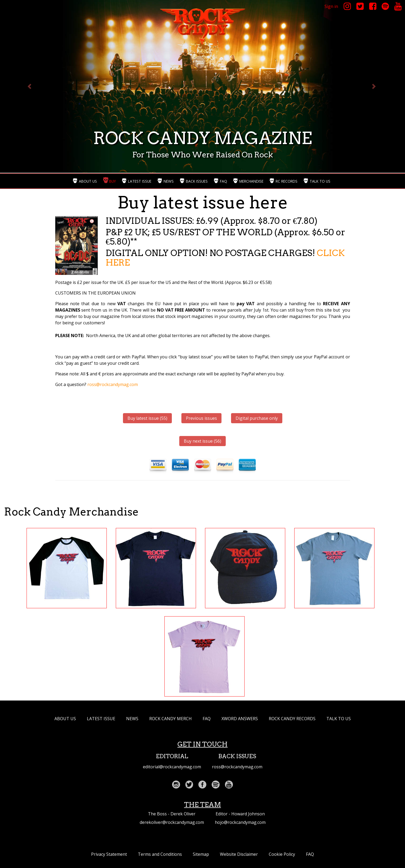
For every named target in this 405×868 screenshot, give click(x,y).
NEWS (132, 719)
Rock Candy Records (292, 719)
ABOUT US (65, 719)
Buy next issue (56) (202, 441)
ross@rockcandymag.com (113, 384)
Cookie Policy (282, 854)
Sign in (331, 6)
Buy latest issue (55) (147, 418)
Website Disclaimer (239, 854)
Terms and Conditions (160, 854)
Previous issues (201, 418)
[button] (30, 86)
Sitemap (201, 854)
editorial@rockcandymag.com (172, 767)
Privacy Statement (109, 854)
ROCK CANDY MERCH (170, 719)
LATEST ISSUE (101, 719)
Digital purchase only (257, 418)
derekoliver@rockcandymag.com (172, 822)
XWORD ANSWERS (240, 719)
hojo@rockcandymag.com (240, 822)
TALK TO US (339, 719)
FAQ (207, 719)
